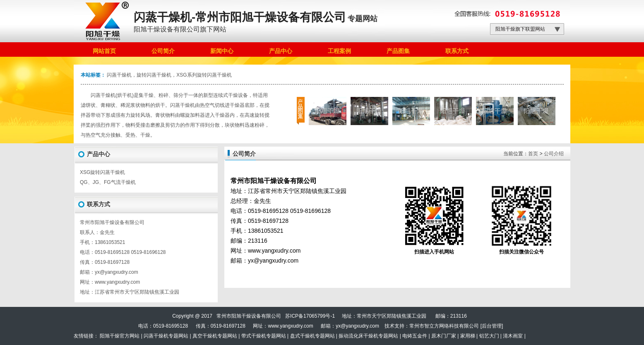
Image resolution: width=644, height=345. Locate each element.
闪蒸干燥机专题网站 (166, 336)
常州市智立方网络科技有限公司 (444, 326)
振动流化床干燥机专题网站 (368, 336)
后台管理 (492, 326)
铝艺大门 (489, 336)
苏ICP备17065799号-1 (310, 316)
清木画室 (513, 336)
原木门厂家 (444, 336)
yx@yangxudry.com (357, 326)
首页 (533, 154)
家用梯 (468, 336)
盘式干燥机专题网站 (312, 336)
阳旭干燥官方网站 (120, 336)
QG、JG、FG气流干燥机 (108, 182)
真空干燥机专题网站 (215, 336)
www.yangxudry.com (117, 282)
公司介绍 (554, 154)
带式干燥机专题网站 (264, 336)
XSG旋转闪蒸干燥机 (102, 172)
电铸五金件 (415, 336)
